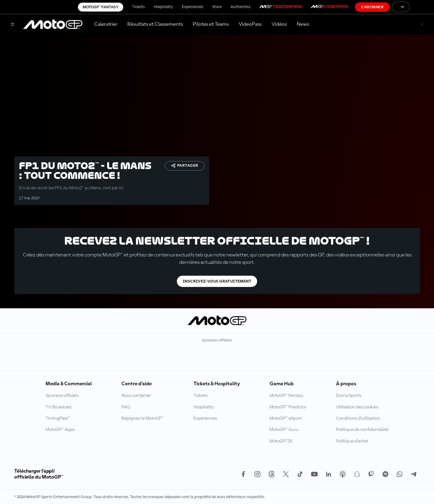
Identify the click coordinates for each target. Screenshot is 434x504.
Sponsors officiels (62, 396)
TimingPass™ (57, 418)
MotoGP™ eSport (286, 418)
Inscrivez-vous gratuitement (217, 281)
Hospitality (163, 7)
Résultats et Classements (155, 24)
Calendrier (106, 24)
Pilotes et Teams (211, 24)
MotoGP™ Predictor (288, 407)
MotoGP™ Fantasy (101, 7)
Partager (185, 166)
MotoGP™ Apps (60, 430)
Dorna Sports (349, 396)
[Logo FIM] (422, 7)
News (303, 24)
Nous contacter (136, 396)
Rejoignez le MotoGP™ (143, 418)
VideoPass (250, 24)
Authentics (240, 7)
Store (217, 7)
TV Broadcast (59, 407)
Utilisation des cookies (357, 407)
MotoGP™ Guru (284, 430)
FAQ (126, 407)
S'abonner (372, 7)
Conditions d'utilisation (358, 418)
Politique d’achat (352, 441)
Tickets (138, 7)
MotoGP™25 (281, 441)
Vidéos (279, 24)
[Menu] (12, 25)
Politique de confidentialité (362, 430)
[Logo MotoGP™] (53, 25)
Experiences (193, 7)
